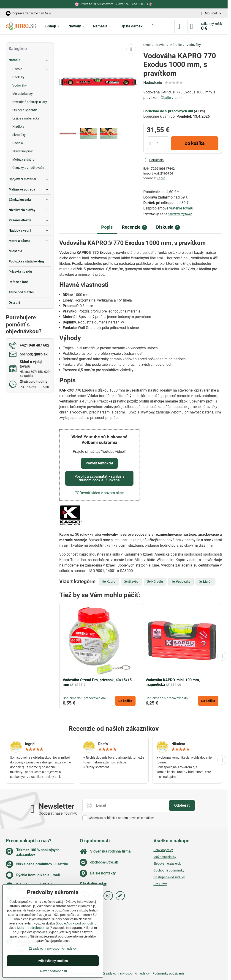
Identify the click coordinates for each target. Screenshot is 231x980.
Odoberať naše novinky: (58, 813)
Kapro (161, 178)
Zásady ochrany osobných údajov (126, 973)
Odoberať (182, 805)
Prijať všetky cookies (53, 961)
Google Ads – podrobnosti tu (76, 923)
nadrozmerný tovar (180, 214)
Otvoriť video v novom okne (99, 493)
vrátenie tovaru (181, 208)
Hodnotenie (153, 83)
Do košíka (195, 143)
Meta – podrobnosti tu (33, 928)
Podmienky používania (168, 973)
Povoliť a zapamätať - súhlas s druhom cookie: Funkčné (99, 478)
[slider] (174, 83)
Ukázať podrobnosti (53, 971)
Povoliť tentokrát (99, 463)
